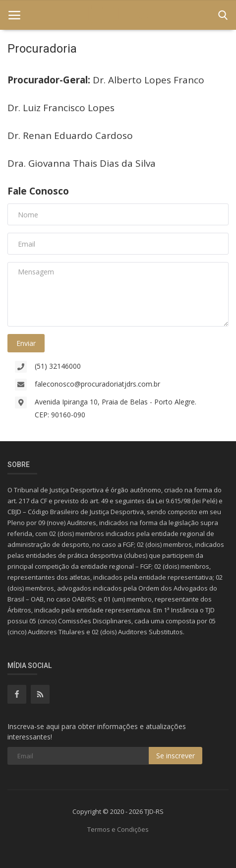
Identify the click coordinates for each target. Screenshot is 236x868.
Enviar (26, 343)
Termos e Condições (118, 829)
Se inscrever (176, 756)
